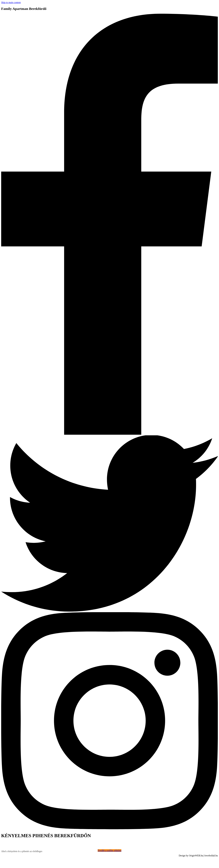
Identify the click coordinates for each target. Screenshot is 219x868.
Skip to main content (11, 2)
